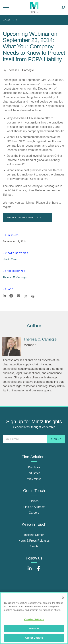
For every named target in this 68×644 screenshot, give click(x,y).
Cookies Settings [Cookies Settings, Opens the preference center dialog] (34, 619)
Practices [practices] (34, 467)
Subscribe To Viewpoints (27, 217)
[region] (34, 618)
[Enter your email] (34, 439)
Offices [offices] (34, 501)
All (18, 20)
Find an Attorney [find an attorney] (34, 507)
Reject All (34, 629)
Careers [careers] (34, 513)
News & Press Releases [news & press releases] (34, 541)
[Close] (63, 598)
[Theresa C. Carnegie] (12, 346)
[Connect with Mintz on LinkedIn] (30, 570)
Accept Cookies (34, 638)
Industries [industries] (34, 473)
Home (7, 20)
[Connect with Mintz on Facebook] (38, 570)
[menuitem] (7, 20)
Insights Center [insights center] (34, 535)
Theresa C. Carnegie (20, 70)
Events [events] (34, 546)
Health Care (10, 259)
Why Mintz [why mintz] (34, 479)
